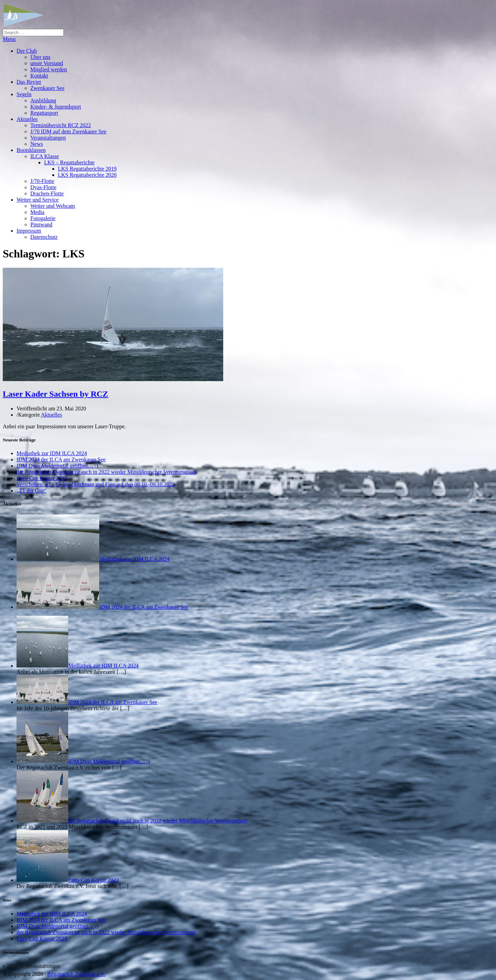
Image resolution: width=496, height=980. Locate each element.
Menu (9, 39)
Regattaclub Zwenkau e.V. (76, 974)
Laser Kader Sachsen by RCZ (55, 394)
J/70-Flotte (42, 181)
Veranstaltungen (48, 138)
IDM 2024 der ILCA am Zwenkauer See (61, 460)
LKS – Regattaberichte (69, 162)
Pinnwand (41, 224)
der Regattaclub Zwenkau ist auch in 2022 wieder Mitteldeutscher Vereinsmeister (106, 472)
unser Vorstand (47, 63)
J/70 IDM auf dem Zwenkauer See (68, 131)
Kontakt (39, 76)
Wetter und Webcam (53, 206)
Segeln (24, 94)
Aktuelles (27, 119)
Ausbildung (43, 100)
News (37, 144)
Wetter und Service (38, 200)
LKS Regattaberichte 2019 (87, 169)
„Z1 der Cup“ (32, 491)
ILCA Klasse (45, 156)
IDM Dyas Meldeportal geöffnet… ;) (57, 466)
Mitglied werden (49, 69)
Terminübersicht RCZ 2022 (61, 125)
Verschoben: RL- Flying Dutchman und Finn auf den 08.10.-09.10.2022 (96, 484)
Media (37, 212)
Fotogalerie (43, 218)
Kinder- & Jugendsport (56, 107)
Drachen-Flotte (47, 193)
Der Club (27, 51)
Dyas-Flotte (43, 187)
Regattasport (44, 113)
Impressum (29, 231)
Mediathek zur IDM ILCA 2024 (52, 453)
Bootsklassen (31, 150)
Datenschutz (44, 237)
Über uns (40, 57)
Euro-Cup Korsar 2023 (42, 478)
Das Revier (29, 82)
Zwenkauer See (47, 88)
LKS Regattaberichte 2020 (87, 175)
